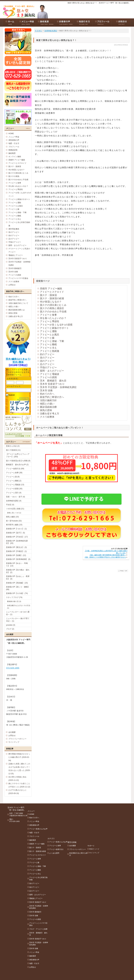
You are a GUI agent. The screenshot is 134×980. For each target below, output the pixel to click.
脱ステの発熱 (14, 176)
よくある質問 (62, 822)
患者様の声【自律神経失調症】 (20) (17, 542)
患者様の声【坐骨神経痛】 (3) (18, 559)
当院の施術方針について (18, 303)
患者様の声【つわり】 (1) (16, 529)
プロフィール (14, 147)
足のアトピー (47, 364)
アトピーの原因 (48, 377)
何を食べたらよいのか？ (53, 318)
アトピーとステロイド (52, 292)
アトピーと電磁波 (50, 374)
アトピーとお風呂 (50, 335)
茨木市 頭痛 (46, 390)
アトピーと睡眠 (48, 344)
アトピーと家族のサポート (54, 328)
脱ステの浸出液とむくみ (53, 305)
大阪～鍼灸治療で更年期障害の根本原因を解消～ (108, 555)
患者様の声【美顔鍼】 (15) (17, 583)
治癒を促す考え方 (50, 414)
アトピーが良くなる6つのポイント (20, 194)
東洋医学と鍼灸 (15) (14, 525)
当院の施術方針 (48, 400)
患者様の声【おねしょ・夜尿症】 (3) (18, 578)
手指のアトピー (48, 367)
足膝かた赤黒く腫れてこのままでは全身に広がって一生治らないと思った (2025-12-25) (19, 769)
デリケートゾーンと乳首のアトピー (19, 250)
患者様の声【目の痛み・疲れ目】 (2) (18, 571)
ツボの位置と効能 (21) (15, 509)
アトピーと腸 (47, 338)
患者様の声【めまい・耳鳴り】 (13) (17, 565)
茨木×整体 (18, 362)
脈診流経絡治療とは (17, 310)
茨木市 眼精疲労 (15, 268)
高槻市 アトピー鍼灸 (51, 289)
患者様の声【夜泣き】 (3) (16, 547)
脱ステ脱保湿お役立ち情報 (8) (18, 461)
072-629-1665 (13, 668)
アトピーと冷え (48, 348)
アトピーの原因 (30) (14, 489)
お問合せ (12, 285)
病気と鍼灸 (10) (12, 517)
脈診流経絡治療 (48, 407)
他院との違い (47, 404)
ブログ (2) (10, 629)
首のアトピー (47, 358)
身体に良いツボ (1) (14, 513)
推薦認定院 (13, 150)
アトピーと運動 (48, 331)
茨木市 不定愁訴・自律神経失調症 (58, 387)
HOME (11, 134)
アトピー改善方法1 (64, 818)
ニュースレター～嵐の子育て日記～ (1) (18, 620)
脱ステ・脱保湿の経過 (52, 298)
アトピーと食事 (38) (14, 473)
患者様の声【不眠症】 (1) (16, 551)
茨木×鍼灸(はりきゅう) (18, 359)
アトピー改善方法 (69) (15, 469)
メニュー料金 (14, 137)
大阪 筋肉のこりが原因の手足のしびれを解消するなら (105, 557)
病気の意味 (46, 410)
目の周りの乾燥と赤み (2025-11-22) (17, 779)
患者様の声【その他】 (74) (17, 593)
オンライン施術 (15, 157)
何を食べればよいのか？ (18, 186)
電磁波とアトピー (16, 255)
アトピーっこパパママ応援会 (42, 921)
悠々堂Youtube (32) (14, 521)
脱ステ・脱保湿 (48, 295)
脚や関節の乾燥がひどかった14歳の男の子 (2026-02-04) (19, 757)
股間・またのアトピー (52, 371)
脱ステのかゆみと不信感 (53, 312)
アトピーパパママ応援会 (18, 278)
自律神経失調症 (51, 31)
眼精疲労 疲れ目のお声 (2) (17, 465)
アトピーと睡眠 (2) (14, 481)
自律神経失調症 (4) (14, 501)
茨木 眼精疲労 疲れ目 (53, 381)
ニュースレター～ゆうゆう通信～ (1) (18, 613)
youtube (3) (11, 625)
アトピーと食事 (48, 315)
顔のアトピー (47, 354)
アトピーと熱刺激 (50, 351)
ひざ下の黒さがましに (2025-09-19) (17, 792)
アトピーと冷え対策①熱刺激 (19, 224)
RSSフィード (110, 811)
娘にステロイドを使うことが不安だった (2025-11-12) (19, 785)
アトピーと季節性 (50, 321)
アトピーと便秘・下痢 (52, 341)
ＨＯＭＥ (38, 31)
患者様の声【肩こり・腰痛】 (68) (18, 588)
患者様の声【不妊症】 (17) (17, 537)
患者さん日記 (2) (13, 446)
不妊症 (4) (10, 505)
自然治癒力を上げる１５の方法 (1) (19, 607)
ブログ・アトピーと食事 (42, 925)
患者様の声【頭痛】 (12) (16, 555)
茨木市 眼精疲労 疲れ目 (42, 930)
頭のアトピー (47, 361)
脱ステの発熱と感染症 (52, 308)
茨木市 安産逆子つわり (52, 384)
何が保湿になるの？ (51, 302)
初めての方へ (47, 394)
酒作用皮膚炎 (14, 229)
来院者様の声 (14, 140)
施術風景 (12, 153)
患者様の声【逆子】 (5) (15, 533)
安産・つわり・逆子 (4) (15, 497)
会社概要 (12, 732)
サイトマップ (14, 742)
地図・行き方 (14, 143)
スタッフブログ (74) (14, 597)
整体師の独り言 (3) (14, 601)
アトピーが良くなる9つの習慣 (56, 325)
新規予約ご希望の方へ (52, 397)
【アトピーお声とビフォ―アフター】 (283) (18, 455)
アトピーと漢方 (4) (14, 493)
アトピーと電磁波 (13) (15, 485)
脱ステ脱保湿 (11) (13, 450)
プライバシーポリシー (17, 739)
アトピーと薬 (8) (13, 477)
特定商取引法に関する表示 (91, 819)
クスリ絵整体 (47, 417)
